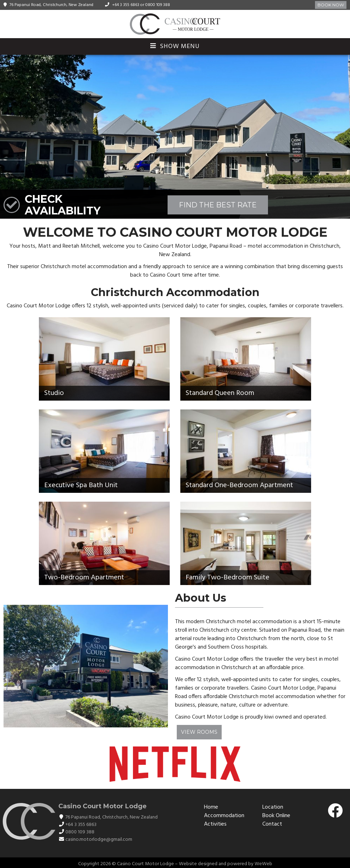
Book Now (331, 5)
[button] (344, 137)
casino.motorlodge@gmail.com (99, 840)
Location (273, 807)
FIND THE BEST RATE (218, 205)
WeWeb (263, 864)
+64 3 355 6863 (126, 5)
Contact (272, 824)
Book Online (276, 816)
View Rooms (199, 732)
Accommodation (224, 816)
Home (211, 807)
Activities (215, 824)
